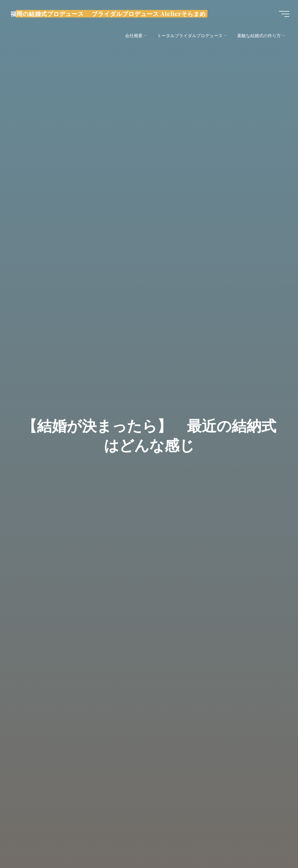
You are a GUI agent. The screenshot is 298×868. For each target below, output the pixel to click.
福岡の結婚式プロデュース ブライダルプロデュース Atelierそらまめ (108, 14)
